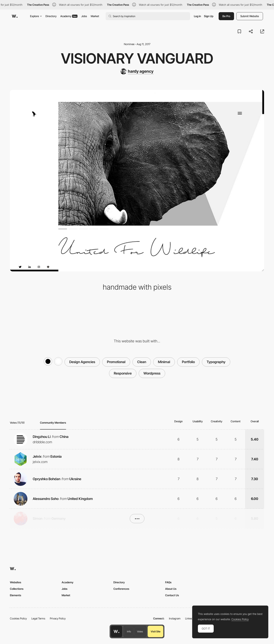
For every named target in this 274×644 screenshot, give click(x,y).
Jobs (84, 16)
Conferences (121, 589)
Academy (69, 16)
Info (129, 631)
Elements (16, 595)
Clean (142, 362)
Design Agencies (82, 362)
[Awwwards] (15, 16)
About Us (171, 589)
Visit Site (156, 631)
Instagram (175, 618)
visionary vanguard (137, 58)
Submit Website (250, 16)
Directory (51, 16)
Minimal (164, 362)
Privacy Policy (58, 618)
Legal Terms (38, 618)
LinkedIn (190, 618)
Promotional (116, 362)
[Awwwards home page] (116, 631)
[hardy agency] (137, 71)
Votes (140, 631)
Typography (216, 362)
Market (95, 16)
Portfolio (188, 362)
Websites (16, 582)
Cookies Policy (18, 618)
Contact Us (172, 595)
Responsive (123, 373)
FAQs (168, 582)
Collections (17, 589)
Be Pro (226, 16)
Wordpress (152, 373)
